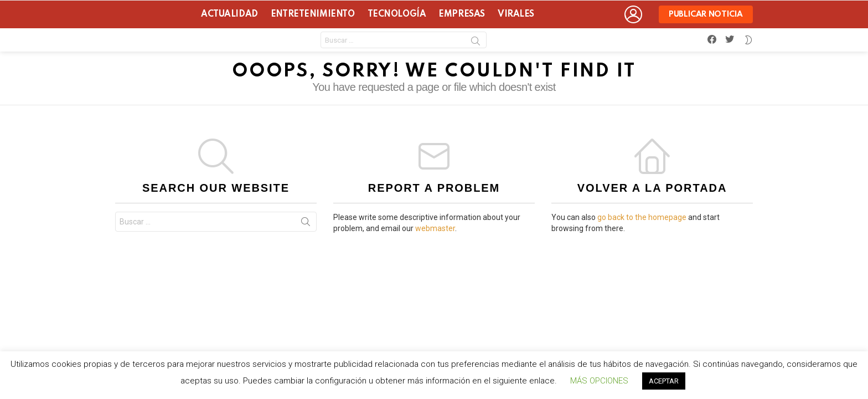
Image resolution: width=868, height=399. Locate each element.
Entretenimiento (313, 14)
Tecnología (397, 14)
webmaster (435, 228)
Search (476, 43)
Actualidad (229, 14)
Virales (516, 14)
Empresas (462, 14)
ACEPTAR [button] (664, 381)
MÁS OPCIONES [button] (599, 381)
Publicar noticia (706, 17)
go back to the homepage (642, 217)
